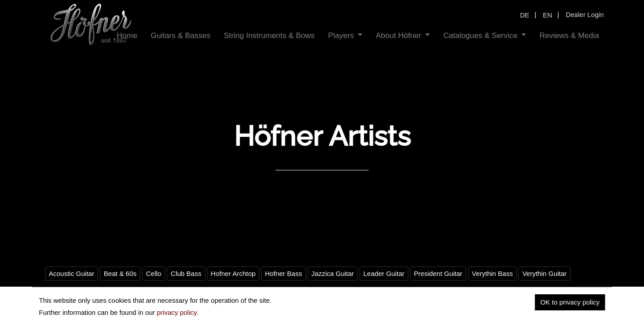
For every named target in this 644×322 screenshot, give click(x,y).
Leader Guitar (384, 273)
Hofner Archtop (233, 273)
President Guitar (438, 273)
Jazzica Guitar (333, 273)
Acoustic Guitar (72, 273)
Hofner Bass (284, 273)
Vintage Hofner (71, 294)
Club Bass (186, 273)
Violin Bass (119, 294)
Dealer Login (585, 15)
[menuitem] (180, 36)
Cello (153, 273)
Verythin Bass (492, 273)
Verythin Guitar (544, 273)
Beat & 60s (120, 273)
